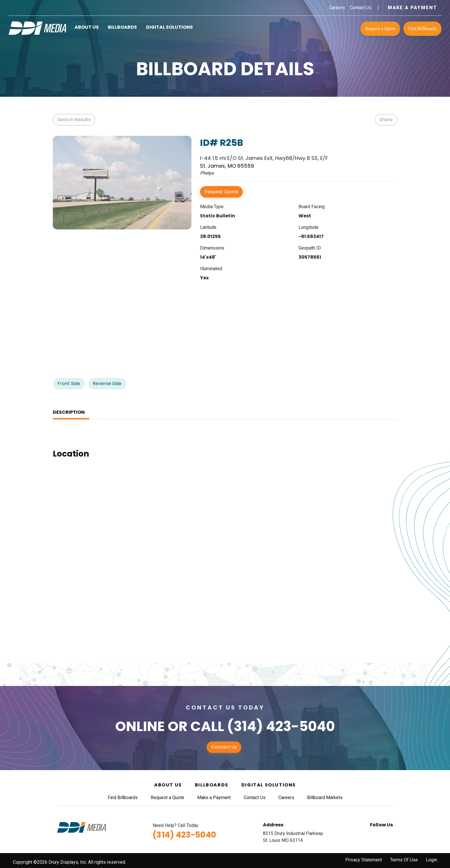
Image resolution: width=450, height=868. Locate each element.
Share (386, 120)
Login (431, 860)
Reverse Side (107, 383)
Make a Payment (412, 8)
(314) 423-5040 (281, 726)
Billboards (122, 27)
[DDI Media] (37, 28)
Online (140, 726)
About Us (87, 27)
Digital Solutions (169, 27)
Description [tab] (69, 412)
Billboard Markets (325, 798)
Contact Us (360, 8)
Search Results (74, 120)
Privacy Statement (364, 860)
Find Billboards (422, 29)
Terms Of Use (404, 860)
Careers (337, 8)
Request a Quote (380, 29)
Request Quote (221, 192)
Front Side (69, 383)
